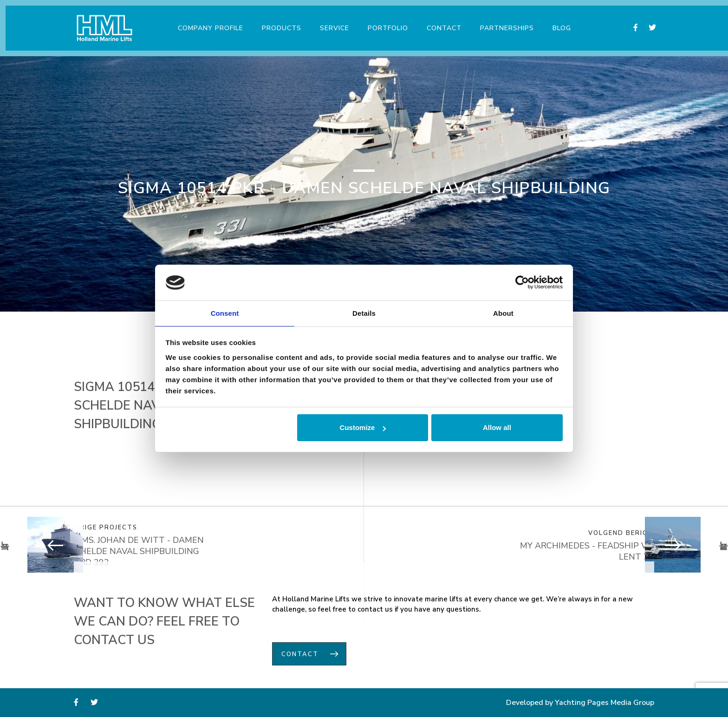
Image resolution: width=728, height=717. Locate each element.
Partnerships (504, 23)
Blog (559, 23)
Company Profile (208, 23)
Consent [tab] (225, 313)
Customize (363, 428)
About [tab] (503, 313)
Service (332, 23)
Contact (441, 23)
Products (279, 23)
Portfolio (385, 23)
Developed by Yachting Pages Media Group (580, 703)
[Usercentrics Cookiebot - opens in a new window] (522, 282)
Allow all (497, 428)
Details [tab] (364, 313)
